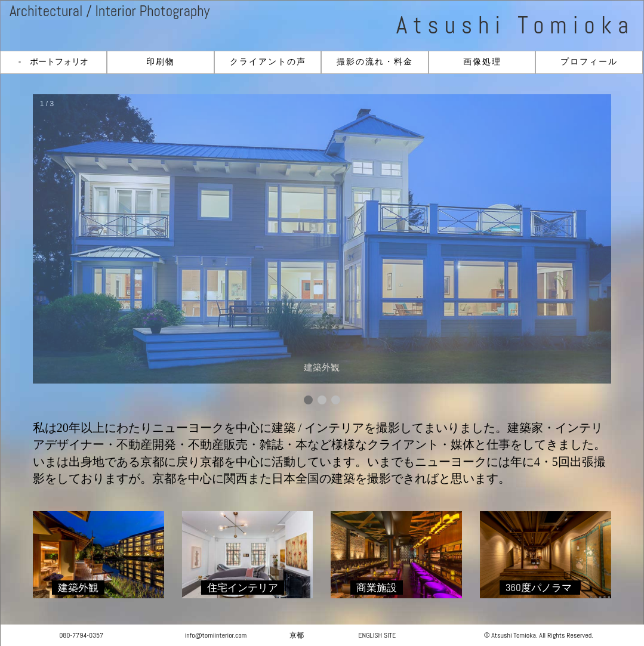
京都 (297, 635)
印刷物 (161, 61)
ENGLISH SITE (377, 635)
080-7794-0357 (81, 635)
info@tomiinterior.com (216, 635)
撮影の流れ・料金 (375, 61)
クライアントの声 (268, 61)
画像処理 (482, 61)
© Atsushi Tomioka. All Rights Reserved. (539, 635)
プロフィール (589, 61)
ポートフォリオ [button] (59, 61)
